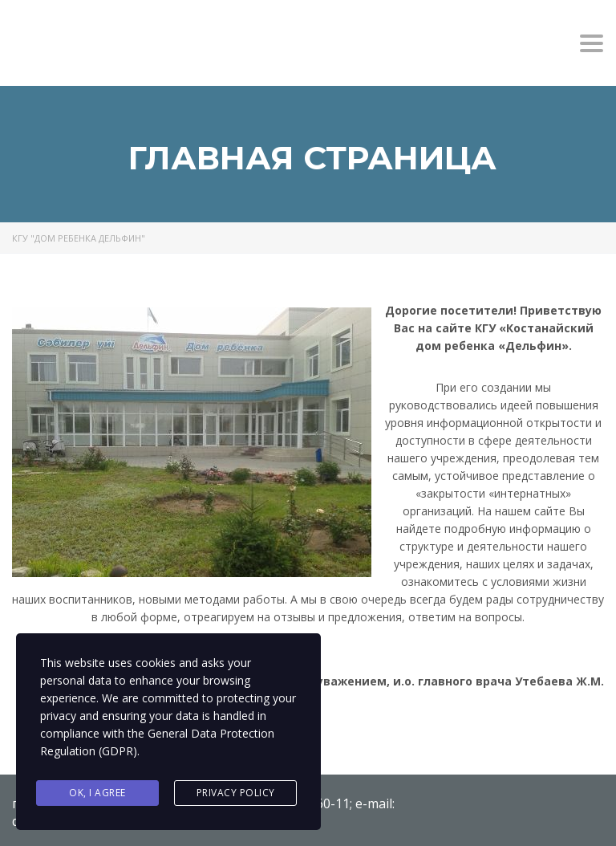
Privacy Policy (236, 793)
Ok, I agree (97, 793)
